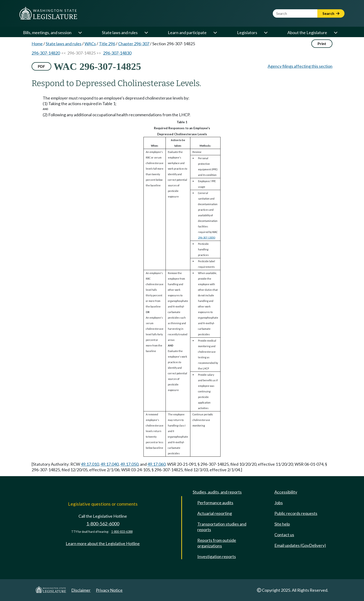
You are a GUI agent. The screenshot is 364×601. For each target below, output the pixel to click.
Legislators (247, 32)
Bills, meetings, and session (47, 32)
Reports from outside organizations (217, 543)
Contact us (284, 535)
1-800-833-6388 (122, 532)
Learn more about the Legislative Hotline (103, 543)
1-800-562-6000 (103, 524)
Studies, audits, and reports (217, 492)
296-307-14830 (117, 53)
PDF (41, 66)
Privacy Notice (109, 590)
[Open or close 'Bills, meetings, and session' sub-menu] (80, 32)
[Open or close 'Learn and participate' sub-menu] (215, 32)
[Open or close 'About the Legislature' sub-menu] (335, 32)
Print (322, 44)
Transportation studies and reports (222, 527)
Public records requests (296, 513)
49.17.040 (110, 464)
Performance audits (215, 503)
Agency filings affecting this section (300, 66)
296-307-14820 (46, 53)
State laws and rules (120, 32)
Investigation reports (217, 556)
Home (37, 44)
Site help (282, 524)
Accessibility (286, 492)
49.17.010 (90, 464)
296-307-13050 (207, 237)
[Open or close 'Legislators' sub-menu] (266, 32)
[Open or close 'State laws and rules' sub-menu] (146, 32)
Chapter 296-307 (134, 44)
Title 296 (107, 44)
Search (331, 13)
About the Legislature (307, 32)
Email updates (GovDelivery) (300, 545)
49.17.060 (156, 464)
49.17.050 (129, 464)
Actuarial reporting (215, 513)
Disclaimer (81, 590)
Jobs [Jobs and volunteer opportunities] (279, 503)
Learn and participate (187, 32)
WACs (90, 44)
